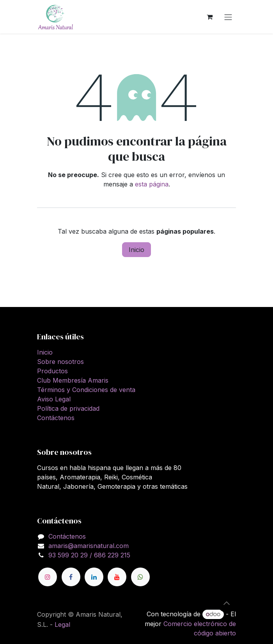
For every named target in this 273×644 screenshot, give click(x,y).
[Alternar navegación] (228, 17)
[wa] (140, 577)
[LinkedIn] (94, 577)
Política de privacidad (68, 408)
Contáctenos (56, 418)
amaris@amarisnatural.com (89, 546)
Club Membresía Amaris (73, 380)
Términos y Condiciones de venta (86, 390)
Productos (52, 371)
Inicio (136, 250)
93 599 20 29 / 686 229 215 (89, 555)
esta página (152, 184)
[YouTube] (117, 577)
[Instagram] (48, 577)
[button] (227, 603)
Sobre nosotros (60, 362)
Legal (62, 624)
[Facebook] (71, 577)
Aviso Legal (54, 399)
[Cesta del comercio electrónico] (209, 17)
